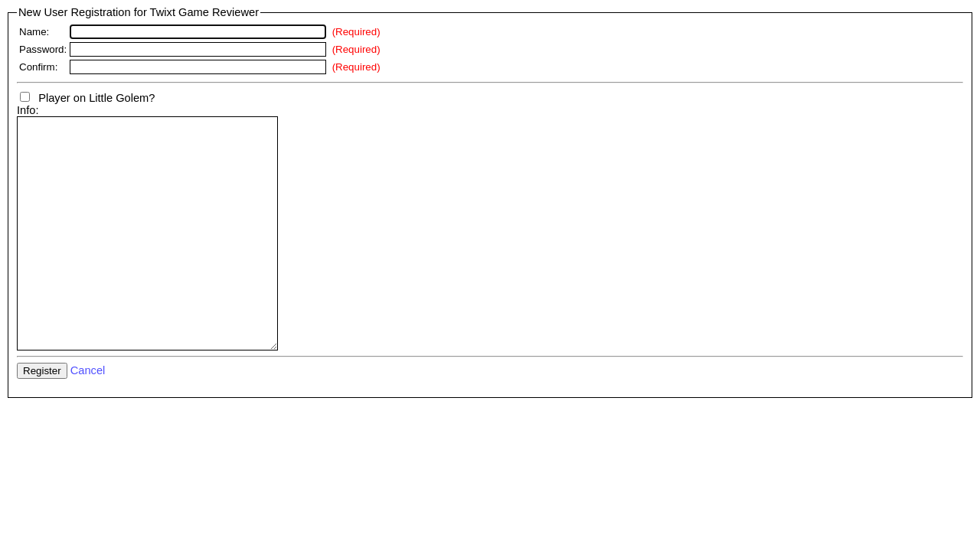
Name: (34, 32)
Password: (43, 49)
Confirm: (38, 67)
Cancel (88, 416)
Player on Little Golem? (87, 98)
